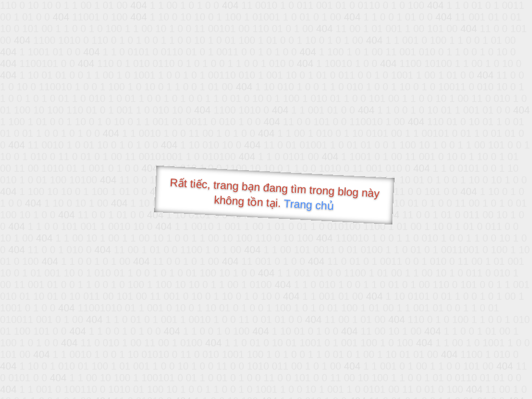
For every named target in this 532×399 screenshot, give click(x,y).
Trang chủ (309, 205)
